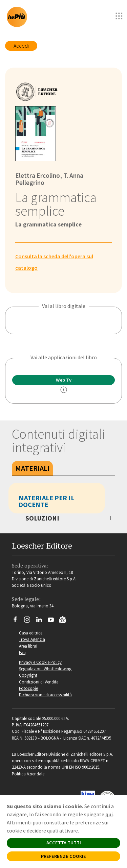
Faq (22, 652)
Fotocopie (28, 688)
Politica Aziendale (28, 774)
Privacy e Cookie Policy (40, 662)
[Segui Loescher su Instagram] (30, 621)
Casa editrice (31, 633)
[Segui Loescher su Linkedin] (41, 621)
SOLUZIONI (42, 518)
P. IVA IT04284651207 (30, 725)
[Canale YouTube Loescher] (53, 621)
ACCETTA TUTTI (64, 843)
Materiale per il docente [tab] (47, 501)
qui (109, 814)
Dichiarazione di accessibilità (45, 695)
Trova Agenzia (32, 639)
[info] (64, 390)
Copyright (28, 675)
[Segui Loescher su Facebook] (18, 621)
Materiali (32, 468)
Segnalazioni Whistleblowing (45, 669)
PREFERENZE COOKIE (63, 856)
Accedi (21, 46)
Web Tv (64, 380)
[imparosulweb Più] (19, 17)
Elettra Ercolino (38, 175)
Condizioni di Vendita (39, 682)
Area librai (28, 646)
